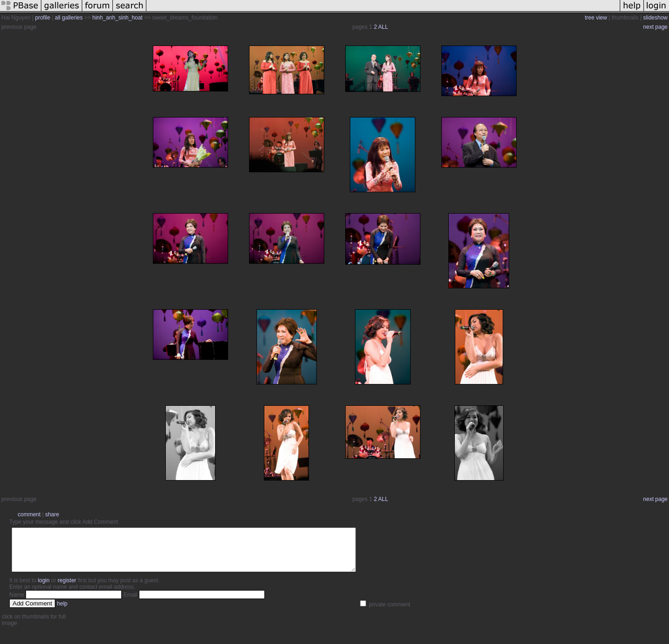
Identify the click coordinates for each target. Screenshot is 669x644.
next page (655, 27)
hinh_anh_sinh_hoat (118, 18)
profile (43, 18)
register (67, 589)
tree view (596, 18)
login (43, 589)
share (52, 514)
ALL (383, 27)
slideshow (655, 18)
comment (29, 514)
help (62, 612)
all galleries (69, 18)
